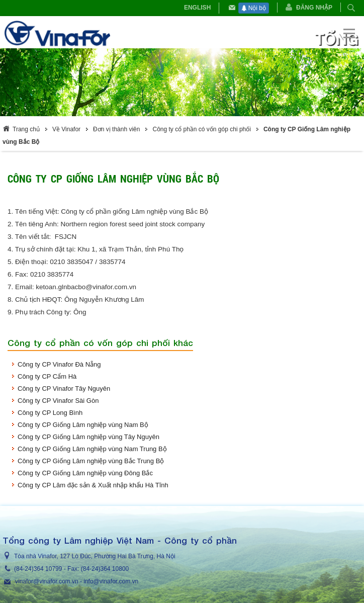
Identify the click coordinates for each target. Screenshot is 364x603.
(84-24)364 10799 (38, 569)
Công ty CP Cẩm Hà (47, 376)
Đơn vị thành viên (116, 129)
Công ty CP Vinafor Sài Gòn (58, 401)
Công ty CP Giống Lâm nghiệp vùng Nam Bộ (83, 425)
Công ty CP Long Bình (50, 413)
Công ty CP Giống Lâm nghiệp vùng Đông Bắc (85, 473)
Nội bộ (254, 8)
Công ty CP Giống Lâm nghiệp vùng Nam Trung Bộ (92, 449)
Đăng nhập (314, 8)
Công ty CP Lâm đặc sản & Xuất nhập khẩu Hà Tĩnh (93, 485)
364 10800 (114, 569)
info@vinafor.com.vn (111, 581)
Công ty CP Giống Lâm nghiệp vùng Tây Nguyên (88, 437)
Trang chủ (26, 129)
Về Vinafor (66, 129)
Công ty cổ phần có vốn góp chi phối (201, 129)
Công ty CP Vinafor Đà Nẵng (59, 364)
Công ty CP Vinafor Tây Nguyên (64, 389)
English (197, 8)
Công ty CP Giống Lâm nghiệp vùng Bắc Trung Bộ (91, 461)
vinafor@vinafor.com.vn (47, 581)
